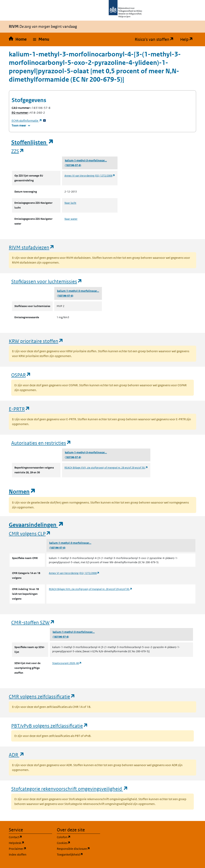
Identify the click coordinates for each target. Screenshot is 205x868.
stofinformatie (27, 121)
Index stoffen (18, 854)
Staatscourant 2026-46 (67, 663)
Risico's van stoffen (156, 39)
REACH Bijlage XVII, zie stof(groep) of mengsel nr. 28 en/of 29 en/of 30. (106, 468)
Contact (30, 837)
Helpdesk (30, 843)
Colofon (78, 837)
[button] (41, 39)
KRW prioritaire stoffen (36, 341)
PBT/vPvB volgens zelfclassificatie (50, 726)
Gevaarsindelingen (36, 525)
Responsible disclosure (78, 848)
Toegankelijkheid (78, 854)
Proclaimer (30, 848)
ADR (17, 755)
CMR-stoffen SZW (33, 622)
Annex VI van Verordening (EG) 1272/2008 (90, 176)
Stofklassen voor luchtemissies (47, 281)
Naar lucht (70, 203)
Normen (22, 492)
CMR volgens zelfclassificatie (42, 696)
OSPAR (21, 375)
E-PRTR (19, 409)
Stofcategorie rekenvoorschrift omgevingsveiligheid (70, 789)
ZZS (18, 151)
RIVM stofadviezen (32, 247)
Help (188, 39)
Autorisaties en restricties (41, 443)
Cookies (78, 843)
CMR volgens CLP (30, 533)
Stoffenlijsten (32, 142)
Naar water (71, 219)
